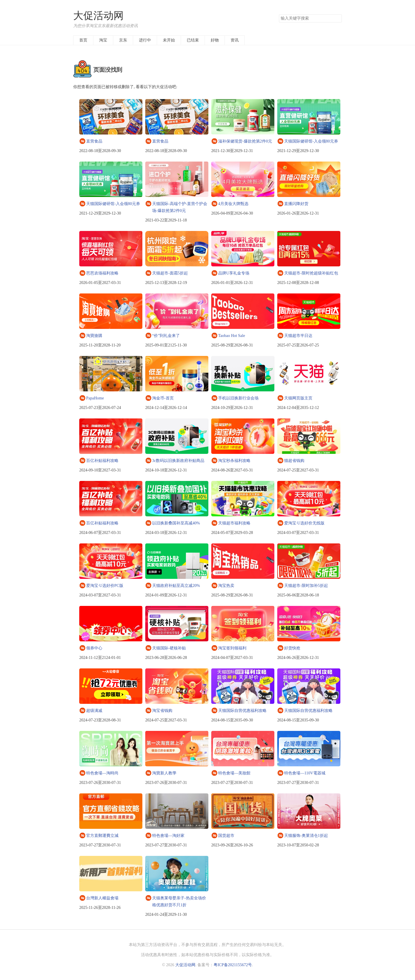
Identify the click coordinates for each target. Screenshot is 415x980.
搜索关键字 (279, 14)
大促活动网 (98, 16)
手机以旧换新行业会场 (238, 398)
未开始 (169, 40)
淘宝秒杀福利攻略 (234, 461)
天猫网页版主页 (298, 398)
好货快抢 (292, 648)
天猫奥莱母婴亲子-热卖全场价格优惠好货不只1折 (179, 902)
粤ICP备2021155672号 (233, 965)
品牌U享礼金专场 (234, 273)
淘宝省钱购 (162, 711)
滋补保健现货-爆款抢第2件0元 (245, 141)
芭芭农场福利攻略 (102, 273)
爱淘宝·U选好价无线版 (304, 523)
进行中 (145, 40)
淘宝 (103, 40)
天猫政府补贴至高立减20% (176, 586)
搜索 (337, 18)
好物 (215, 40)
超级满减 (94, 711)
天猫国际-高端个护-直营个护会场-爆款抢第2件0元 (180, 207)
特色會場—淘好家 (168, 836)
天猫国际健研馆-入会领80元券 (311, 141)
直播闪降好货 (296, 204)
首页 (83, 40)
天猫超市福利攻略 (234, 523)
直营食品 (94, 141)
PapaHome (95, 398)
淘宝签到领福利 (232, 648)
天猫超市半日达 (298, 336)
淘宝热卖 (226, 586)
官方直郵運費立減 (102, 836)
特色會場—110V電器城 (305, 773)
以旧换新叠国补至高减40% (176, 523)
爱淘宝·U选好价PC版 (105, 586)
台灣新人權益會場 (102, 898)
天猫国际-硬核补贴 (169, 648)
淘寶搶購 (94, 336)
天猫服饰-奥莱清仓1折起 (306, 836)
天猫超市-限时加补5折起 (306, 586)
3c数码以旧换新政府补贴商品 (178, 461)
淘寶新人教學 (164, 773)
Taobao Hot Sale (232, 336)
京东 (123, 40)
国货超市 (226, 836)
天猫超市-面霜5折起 (170, 273)
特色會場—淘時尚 (102, 773)
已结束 (193, 40)
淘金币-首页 (163, 398)
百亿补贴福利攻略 (102, 461)
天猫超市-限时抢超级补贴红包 (311, 273)
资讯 (235, 40)
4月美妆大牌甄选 (233, 204)
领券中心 (94, 648)
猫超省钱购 (294, 461)
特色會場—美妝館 (234, 773)
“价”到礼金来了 (166, 336)
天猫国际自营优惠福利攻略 (242, 711)
